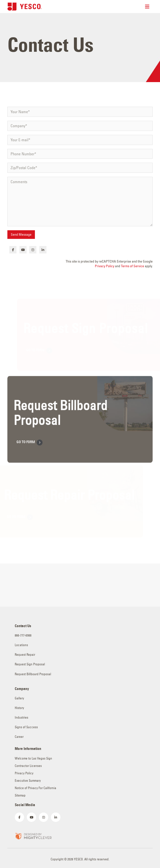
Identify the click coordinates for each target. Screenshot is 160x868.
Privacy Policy (105, 266)
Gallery (19, 698)
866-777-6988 (23, 635)
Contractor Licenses (28, 766)
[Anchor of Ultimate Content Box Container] (79, 424)
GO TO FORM (29, 448)
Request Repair (25, 655)
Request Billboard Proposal (33, 674)
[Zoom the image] (33, 836)
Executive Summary (28, 781)
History (19, 708)
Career (19, 737)
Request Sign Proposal (30, 664)
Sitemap (20, 795)
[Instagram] (33, 250)
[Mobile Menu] (149, 7)
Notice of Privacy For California (36, 788)
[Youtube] (23, 250)
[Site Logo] (25, 7)
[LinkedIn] (43, 250)
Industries (22, 717)
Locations (21, 645)
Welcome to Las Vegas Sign (33, 758)
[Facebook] (13, 250)
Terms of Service (132, 266)
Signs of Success (26, 727)
